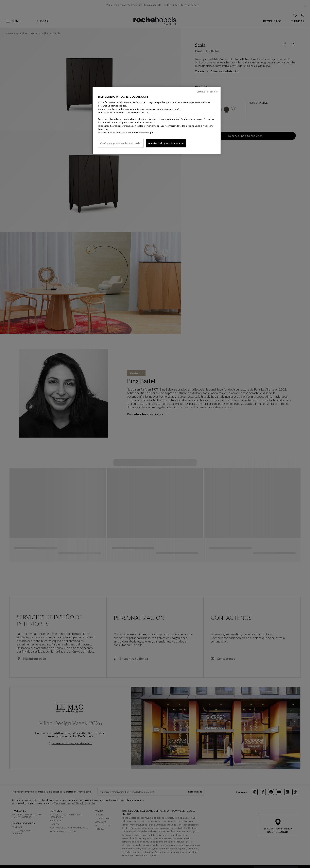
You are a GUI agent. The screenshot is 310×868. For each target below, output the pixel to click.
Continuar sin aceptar (207, 92)
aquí (151, 133)
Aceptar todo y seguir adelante (166, 143)
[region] (156, 120)
